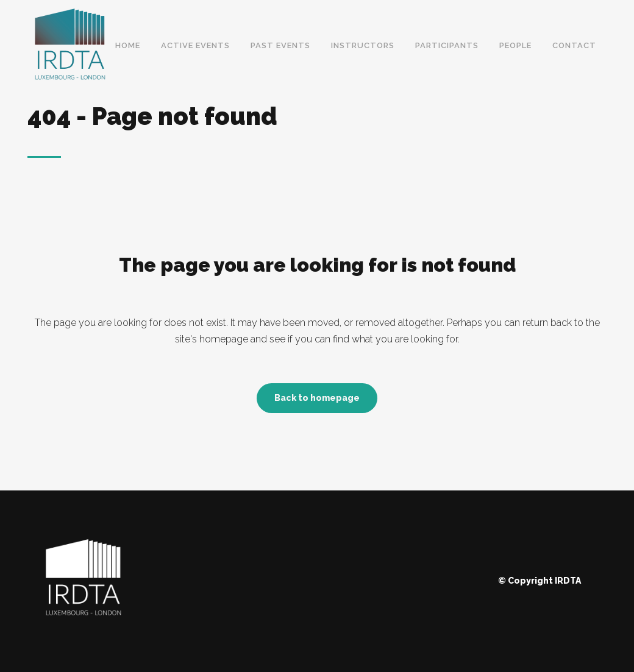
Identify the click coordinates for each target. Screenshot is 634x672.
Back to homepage (317, 398)
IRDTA (568, 581)
